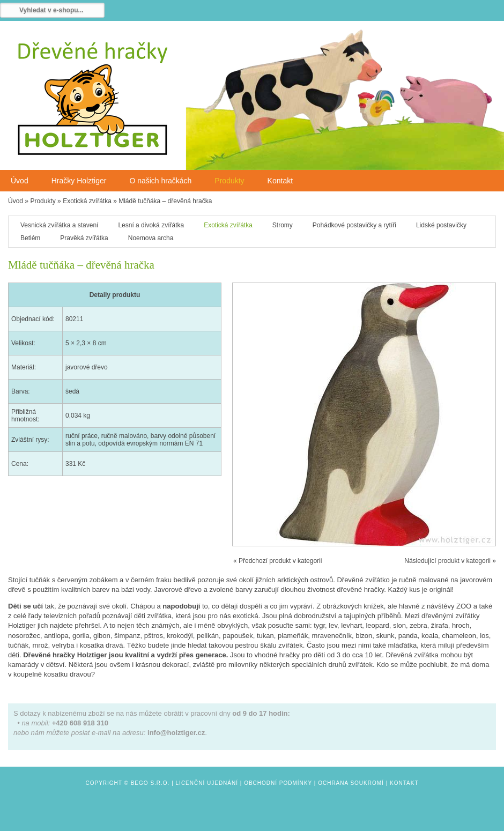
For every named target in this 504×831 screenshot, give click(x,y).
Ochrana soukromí (351, 783)
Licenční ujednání (207, 783)
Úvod (20, 181)
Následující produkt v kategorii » (450, 561)
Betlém (30, 238)
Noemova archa (151, 238)
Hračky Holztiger (79, 181)
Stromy (283, 225)
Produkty (229, 181)
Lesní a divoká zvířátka (151, 225)
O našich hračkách (160, 181)
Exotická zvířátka (87, 201)
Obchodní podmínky (278, 783)
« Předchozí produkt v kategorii (277, 561)
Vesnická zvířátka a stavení (59, 225)
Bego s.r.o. (150, 783)
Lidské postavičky (441, 225)
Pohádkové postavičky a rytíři (354, 225)
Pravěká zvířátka (84, 238)
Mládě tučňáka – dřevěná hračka (165, 201)
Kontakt (280, 181)
